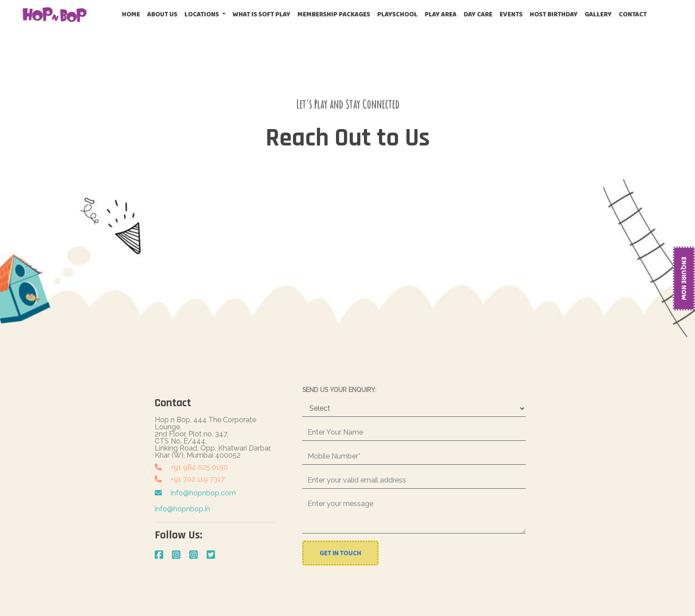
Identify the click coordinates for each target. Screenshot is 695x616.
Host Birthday (554, 14)
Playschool (397, 14)
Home (133, 14)
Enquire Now (684, 279)
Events (511, 14)
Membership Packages (334, 14)
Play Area (441, 14)
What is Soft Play (262, 14)
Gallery (598, 14)
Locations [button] (202, 14)
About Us (162, 14)
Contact (633, 14)
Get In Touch (340, 553)
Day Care (478, 14)
